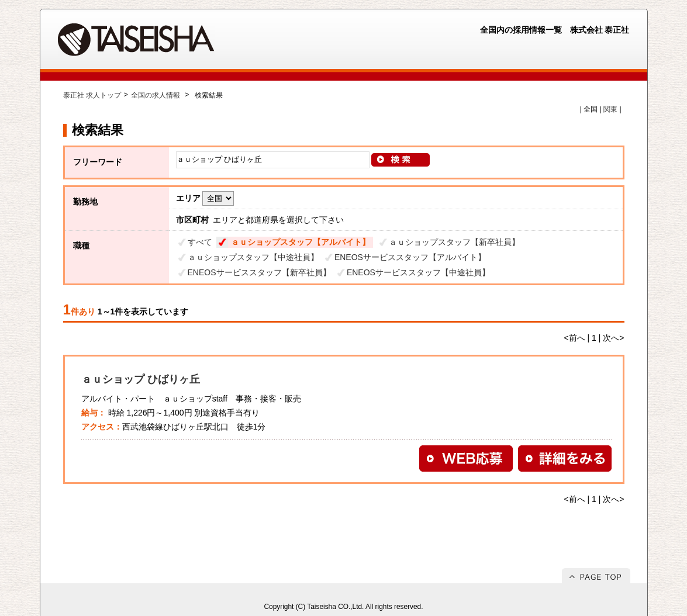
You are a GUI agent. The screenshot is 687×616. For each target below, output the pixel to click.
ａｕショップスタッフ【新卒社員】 (454, 242)
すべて (200, 242)
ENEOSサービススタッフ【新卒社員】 (259, 272)
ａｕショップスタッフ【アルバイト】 (301, 242)
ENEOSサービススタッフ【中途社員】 (418, 272)
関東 (610, 109)
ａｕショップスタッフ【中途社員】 (253, 257)
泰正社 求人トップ (92, 95)
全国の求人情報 (156, 95)
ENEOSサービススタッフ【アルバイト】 (410, 257)
